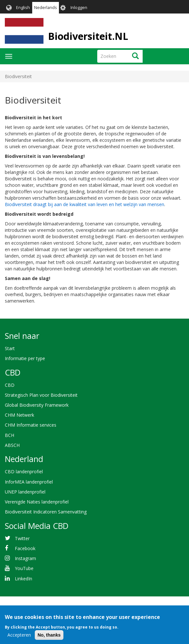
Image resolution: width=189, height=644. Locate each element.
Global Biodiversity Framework (37, 405)
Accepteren (19, 638)
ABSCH (12, 445)
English (23, 8)
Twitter (22, 538)
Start (10, 348)
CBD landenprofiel (24, 472)
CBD (10, 385)
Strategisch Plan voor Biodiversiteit (41, 395)
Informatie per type (25, 358)
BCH (9, 435)
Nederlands (46, 8)
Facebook (25, 548)
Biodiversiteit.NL (88, 36)
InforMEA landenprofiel (29, 482)
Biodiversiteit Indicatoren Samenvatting (46, 512)
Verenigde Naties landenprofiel (37, 502)
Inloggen (79, 8)
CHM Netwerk (19, 415)
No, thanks (49, 639)
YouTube (24, 568)
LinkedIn (24, 579)
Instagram (25, 558)
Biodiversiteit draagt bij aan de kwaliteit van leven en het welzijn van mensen (85, 204)
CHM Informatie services (31, 425)
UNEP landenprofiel (25, 492)
